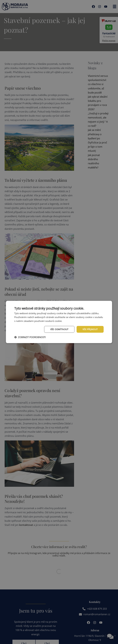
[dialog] (59, 322)
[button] (30, 337)
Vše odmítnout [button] (59, 329)
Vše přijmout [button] (90, 329)
